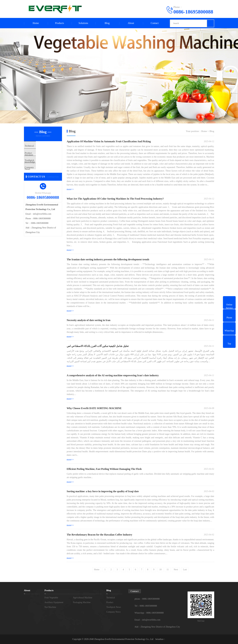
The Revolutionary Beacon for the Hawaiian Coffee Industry (99, 535)
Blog (107, 23)
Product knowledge (41, 155)
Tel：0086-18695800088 (146, 606)
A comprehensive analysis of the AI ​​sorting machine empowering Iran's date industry (113, 375)
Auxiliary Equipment (54, 602)
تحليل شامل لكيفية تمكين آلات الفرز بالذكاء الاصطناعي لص (98, 346)
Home (36, 23)
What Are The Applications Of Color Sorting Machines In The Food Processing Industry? (115, 199)
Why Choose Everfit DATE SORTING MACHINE (94, 408)
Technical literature (41, 146)
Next (176, 570)
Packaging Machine (82, 602)
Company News (39, 174)
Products (60, 23)
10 (160, 570)
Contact (155, 23)
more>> (70, 189)
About (131, 23)
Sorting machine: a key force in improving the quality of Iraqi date (103, 491)
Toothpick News (39, 165)
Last (185, 570)
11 (168, 570)
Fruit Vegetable (51, 598)
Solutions (83, 23)
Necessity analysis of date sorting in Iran (89, 320)
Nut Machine (50, 607)
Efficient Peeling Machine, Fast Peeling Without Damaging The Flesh (104, 469)
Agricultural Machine (83, 598)
